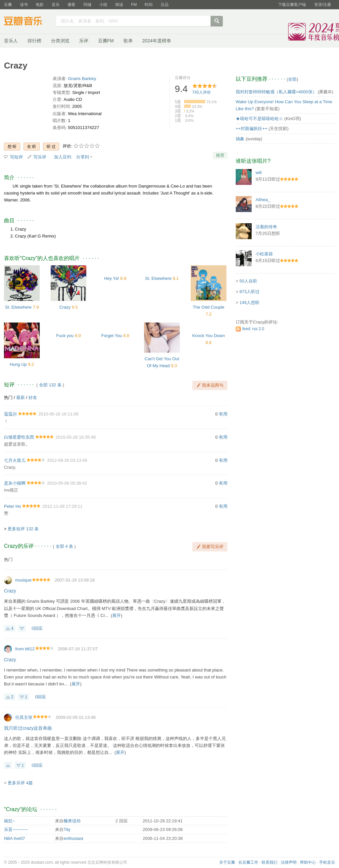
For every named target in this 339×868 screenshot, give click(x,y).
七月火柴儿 (15, 460)
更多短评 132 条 (23, 529)
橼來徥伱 (72, 821)
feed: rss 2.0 (253, 329)
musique (23, 580)
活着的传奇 (266, 227)
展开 (117, 615)
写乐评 (40, 157)
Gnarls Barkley (82, 79)
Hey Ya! (112, 278)
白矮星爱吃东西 (19, 437)
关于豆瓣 (227, 862)
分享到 (83, 157)
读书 (24, 5)
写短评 (16, 157)
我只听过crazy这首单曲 (28, 728)
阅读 (119, 5)
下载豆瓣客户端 (292, 5)
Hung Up (18, 364)
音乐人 (11, 41)
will (259, 173)
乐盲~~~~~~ (16, 829)
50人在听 (248, 281)
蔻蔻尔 (10, 414)
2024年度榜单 (157, 41)
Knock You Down (209, 336)
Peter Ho (12, 506)
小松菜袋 (264, 254)
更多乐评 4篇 (20, 783)
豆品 (165, 5)
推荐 (220, 155)
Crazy (65, 307)
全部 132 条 (50, 385)
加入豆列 (63, 157)
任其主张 (24, 717)
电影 (40, 5)
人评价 (202, 92)
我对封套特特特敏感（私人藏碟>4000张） (276, 92)
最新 (21, 397)
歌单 (128, 41)
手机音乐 (327, 862)
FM (134, 5)
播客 (72, 5)
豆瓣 (8, 5)
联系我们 (269, 862)
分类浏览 (60, 41)
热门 (8, 397)
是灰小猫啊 (15, 483)
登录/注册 (323, 5)
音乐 (56, 5)
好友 (33, 397)
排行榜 (34, 41)
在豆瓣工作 (248, 862)
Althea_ (263, 200)
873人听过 (249, 292)
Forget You (112, 336)
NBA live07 (15, 838)
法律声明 (289, 862)
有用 (223, 414)
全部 (292, 79)
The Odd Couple (208, 307)
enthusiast (73, 838)
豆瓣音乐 (28, 22)
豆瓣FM (106, 41)
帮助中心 (308, 862)
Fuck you (65, 336)
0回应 (37, 628)
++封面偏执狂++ (251, 129)
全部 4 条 (64, 546)
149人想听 (249, 303)
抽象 (240, 139)
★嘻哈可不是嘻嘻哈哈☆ (259, 119)
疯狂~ (10, 821)
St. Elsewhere (18, 307)
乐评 (84, 41)
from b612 (25, 649)
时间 (149, 5)
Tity (67, 829)
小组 (103, 5)
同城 (87, 5)
